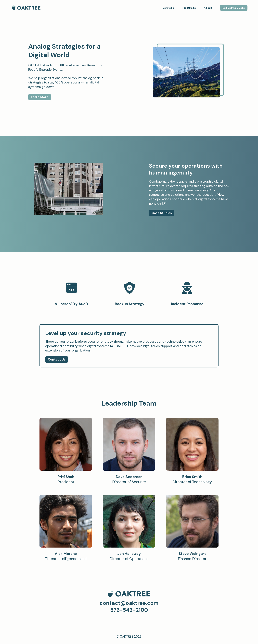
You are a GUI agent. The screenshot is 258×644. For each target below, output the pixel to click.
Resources (189, 8)
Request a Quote (234, 8)
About (208, 8)
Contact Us (57, 359)
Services (168, 8)
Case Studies (162, 213)
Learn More (40, 97)
